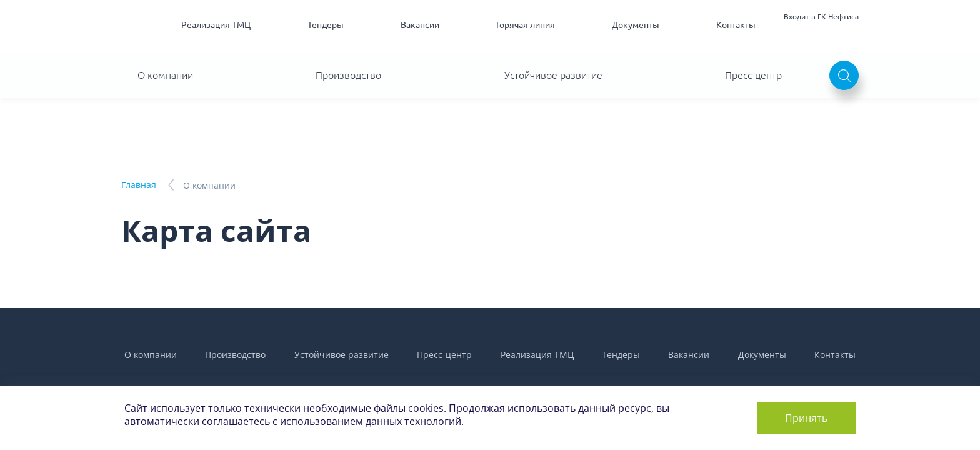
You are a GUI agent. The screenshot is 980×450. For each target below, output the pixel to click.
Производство (348, 75)
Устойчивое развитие (553, 75)
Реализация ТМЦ (216, 25)
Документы (636, 25)
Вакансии (420, 25)
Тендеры (326, 25)
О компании (165, 75)
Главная (139, 185)
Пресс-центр (753, 75)
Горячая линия (526, 25)
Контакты (736, 25)
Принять (806, 418)
